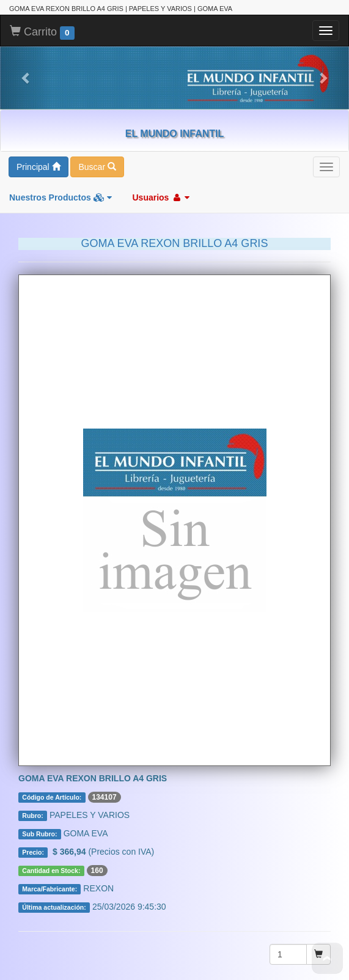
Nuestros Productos (61, 197)
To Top (327, 958)
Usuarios (161, 197)
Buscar (97, 167)
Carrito (42, 32)
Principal (39, 167)
